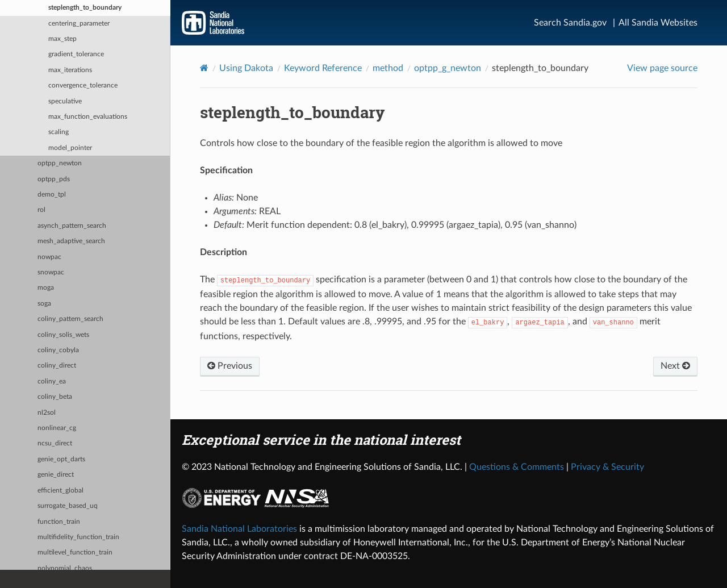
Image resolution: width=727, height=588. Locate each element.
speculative (65, 101)
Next (675, 366)
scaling (59, 132)
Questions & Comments (517, 467)
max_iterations (70, 70)
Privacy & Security (607, 467)
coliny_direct (57, 366)
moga (46, 288)
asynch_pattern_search (72, 226)
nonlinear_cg (57, 428)
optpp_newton (60, 163)
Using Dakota (246, 68)
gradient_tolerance (76, 54)
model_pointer (70, 148)
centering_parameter (79, 24)
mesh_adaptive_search (71, 241)
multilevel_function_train (75, 552)
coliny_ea (52, 381)
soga (44, 304)
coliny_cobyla (58, 350)
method (388, 68)
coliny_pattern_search (70, 319)
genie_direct (56, 475)
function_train (59, 522)
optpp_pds (54, 179)
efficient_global (60, 491)
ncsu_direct (55, 443)
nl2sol (47, 413)
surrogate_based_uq (68, 506)
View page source (662, 68)
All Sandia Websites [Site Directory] (658, 23)
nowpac (49, 257)
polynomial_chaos (65, 568)
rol (41, 210)
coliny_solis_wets (63, 335)
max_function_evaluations (88, 117)
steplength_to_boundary (85, 8)
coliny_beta (55, 397)
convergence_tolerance (83, 86)
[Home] (204, 68)
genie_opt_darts (61, 459)
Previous (230, 366)
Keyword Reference (323, 68)
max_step (62, 39)
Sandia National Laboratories (239, 529)
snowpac (51, 272)
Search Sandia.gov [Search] (570, 23)
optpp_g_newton (448, 68)
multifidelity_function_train (78, 537)
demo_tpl (52, 195)
